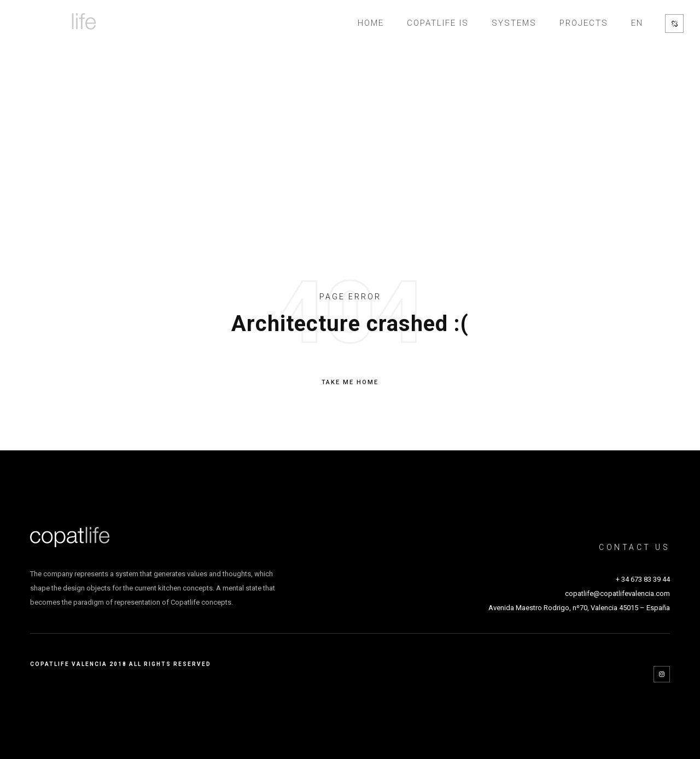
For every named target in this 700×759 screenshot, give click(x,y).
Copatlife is (438, 23)
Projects (584, 23)
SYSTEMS (514, 23)
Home (371, 23)
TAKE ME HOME (350, 383)
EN (637, 23)
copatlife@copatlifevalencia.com (617, 593)
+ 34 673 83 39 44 (643, 579)
